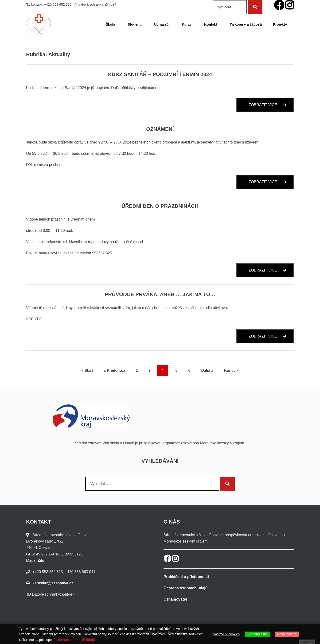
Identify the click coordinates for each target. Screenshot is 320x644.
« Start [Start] (87, 370)
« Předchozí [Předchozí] (114, 370)
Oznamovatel (175, 599)
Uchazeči (162, 24)
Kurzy (187, 24)
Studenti (135, 24)
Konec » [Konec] (231, 370)
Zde (41, 561)
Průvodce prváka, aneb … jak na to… (160, 294)
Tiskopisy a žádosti (246, 24)
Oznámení (160, 129)
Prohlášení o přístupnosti (186, 577)
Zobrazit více (271, 107)
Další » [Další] (207, 370)
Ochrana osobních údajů (186, 588)
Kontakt (211, 24)
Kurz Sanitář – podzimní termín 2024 (160, 74)
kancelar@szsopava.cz (53, 583)
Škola (111, 24)
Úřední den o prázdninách (160, 206)
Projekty (281, 24)
